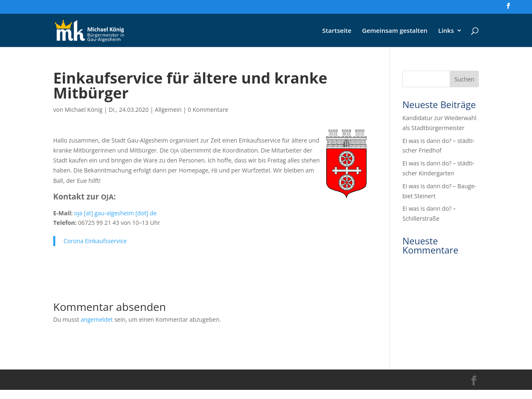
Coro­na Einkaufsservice (95, 241)
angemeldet (97, 319)
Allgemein (168, 110)
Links (446, 31)
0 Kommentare (208, 110)
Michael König (84, 110)
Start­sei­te (337, 31)
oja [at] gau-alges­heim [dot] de (115, 213)
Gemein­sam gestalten (395, 31)
